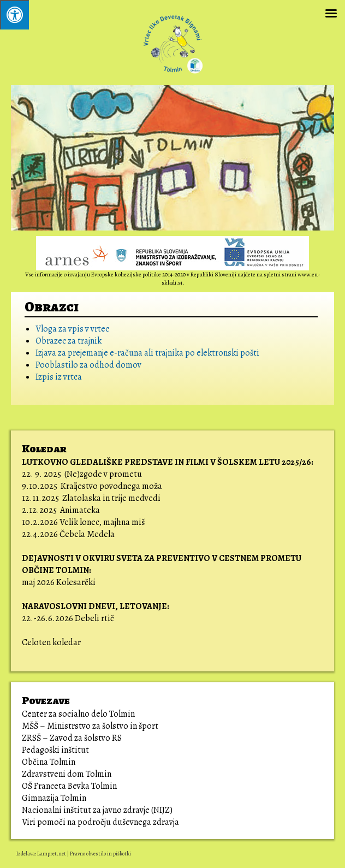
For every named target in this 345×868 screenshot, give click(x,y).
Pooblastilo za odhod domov (88, 365)
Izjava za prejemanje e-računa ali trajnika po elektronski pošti (147, 353)
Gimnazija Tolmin (54, 798)
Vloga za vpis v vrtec (72, 329)
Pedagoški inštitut (55, 750)
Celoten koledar (51, 642)
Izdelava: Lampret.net (41, 854)
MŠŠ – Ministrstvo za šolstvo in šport (90, 726)
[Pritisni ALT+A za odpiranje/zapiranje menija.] (14, 15)
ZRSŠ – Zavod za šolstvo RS (72, 738)
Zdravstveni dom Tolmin (67, 774)
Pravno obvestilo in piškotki (100, 854)
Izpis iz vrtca (59, 377)
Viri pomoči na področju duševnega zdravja (101, 822)
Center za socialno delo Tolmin (78, 714)
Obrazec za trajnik (69, 341)
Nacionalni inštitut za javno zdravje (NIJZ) (97, 810)
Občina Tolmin (49, 762)
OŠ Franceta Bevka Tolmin (69, 786)
